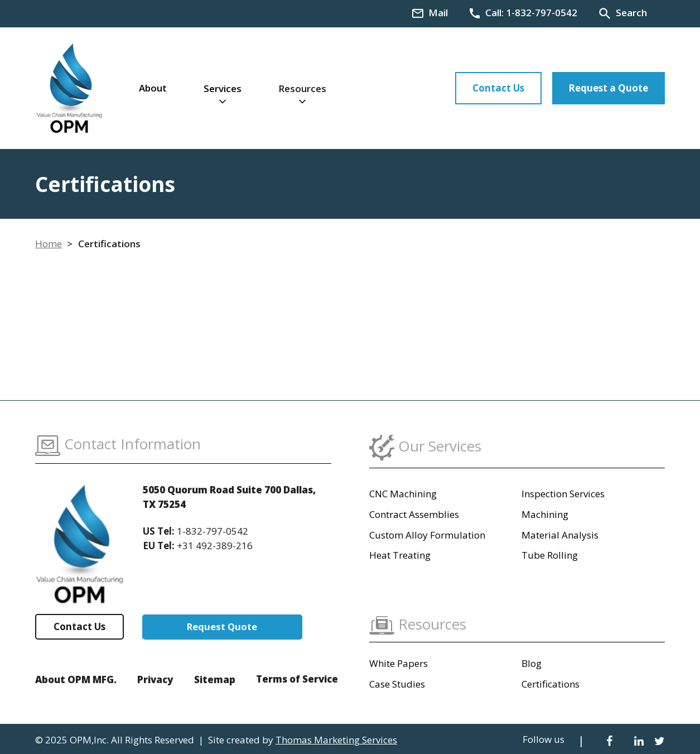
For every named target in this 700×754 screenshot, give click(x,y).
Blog (532, 663)
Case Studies (397, 684)
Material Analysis (560, 535)
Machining (545, 514)
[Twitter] (660, 740)
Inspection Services (563, 494)
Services (223, 88)
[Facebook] (609, 740)
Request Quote (224, 626)
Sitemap (215, 679)
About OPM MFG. (76, 679)
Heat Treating (400, 555)
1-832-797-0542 (213, 531)
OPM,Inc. (89, 740)
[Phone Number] (523, 13)
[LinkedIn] (639, 740)
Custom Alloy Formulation (427, 535)
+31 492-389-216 (215, 546)
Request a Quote (608, 88)
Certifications (551, 684)
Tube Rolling (550, 555)
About (153, 88)
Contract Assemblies (414, 514)
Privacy (155, 679)
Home (49, 244)
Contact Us (498, 88)
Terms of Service (297, 679)
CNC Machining (403, 494)
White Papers (399, 663)
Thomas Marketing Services (336, 740)
